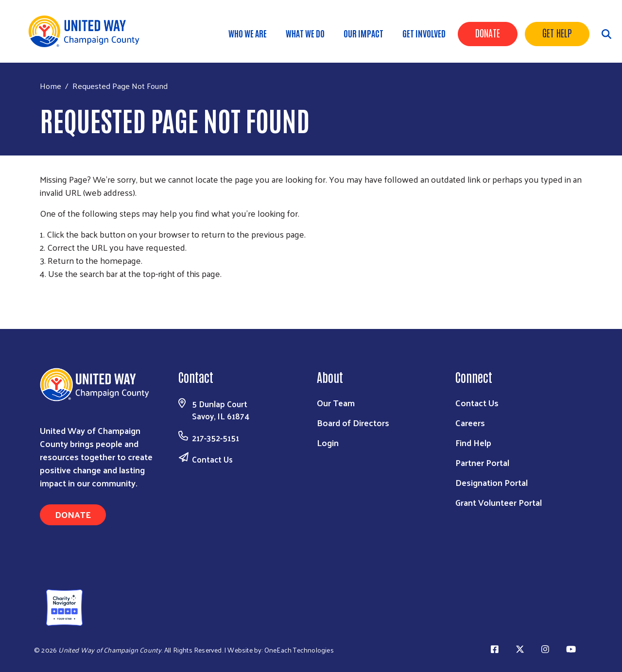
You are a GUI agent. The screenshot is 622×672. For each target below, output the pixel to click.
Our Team (336, 403)
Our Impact (363, 33)
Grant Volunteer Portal (499, 502)
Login (328, 442)
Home (51, 86)
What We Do (305, 33)
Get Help (557, 33)
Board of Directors (353, 422)
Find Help (473, 442)
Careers (470, 422)
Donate (488, 33)
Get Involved (424, 33)
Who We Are (248, 33)
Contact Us (212, 459)
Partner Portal (482, 462)
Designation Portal (492, 482)
